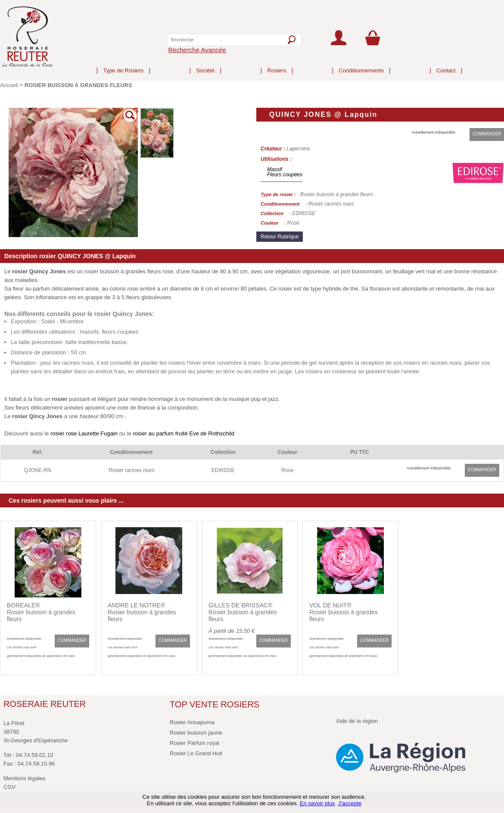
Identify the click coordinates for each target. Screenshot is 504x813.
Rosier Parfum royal (194, 743)
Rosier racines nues (131, 470)
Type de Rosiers (123, 63)
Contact (446, 63)
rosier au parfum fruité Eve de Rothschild (183, 433)
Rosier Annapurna (192, 722)
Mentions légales (25, 778)
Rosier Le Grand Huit (196, 753)
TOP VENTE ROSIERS (215, 704)
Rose (287, 470)
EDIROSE (223, 470)
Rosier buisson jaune (196, 733)
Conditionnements (361, 63)
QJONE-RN (38, 470)
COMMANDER (487, 134)
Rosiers (277, 63)
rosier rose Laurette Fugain (84, 433)
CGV (9, 787)
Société (205, 63)
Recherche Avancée (197, 50)
